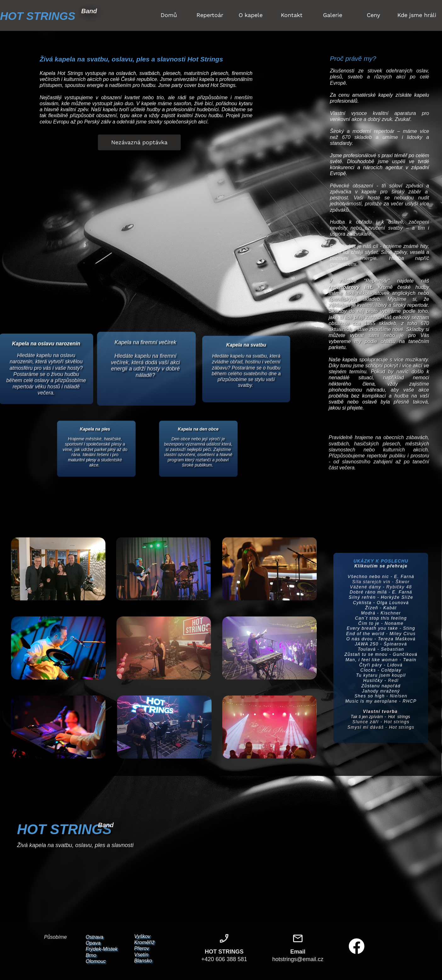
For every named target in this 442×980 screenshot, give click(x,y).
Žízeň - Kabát (381, 601)
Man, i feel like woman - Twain (381, 661)
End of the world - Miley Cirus (381, 631)
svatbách (150, 73)
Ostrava (94, 937)
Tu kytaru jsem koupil (381, 680)
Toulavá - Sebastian (381, 649)
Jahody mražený (381, 698)
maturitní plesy (80, 462)
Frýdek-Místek (102, 949)
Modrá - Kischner (381, 607)
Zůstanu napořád (381, 692)
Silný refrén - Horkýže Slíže (381, 589)
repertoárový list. (351, 287)
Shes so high (368, 704)
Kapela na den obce (198, 426)
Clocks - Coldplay (381, 674)
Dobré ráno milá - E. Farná (381, 583)
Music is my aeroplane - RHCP (381, 710)
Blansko (143, 961)
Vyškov (142, 936)
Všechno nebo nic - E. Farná (381, 565)
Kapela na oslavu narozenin (46, 348)
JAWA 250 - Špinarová (381, 643)
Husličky (372, 686)
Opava (93, 943)
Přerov (142, 948)
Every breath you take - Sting (381, 625)
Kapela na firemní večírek (145, 344)
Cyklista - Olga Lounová (381, 595)
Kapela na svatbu (246, 344)
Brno (91, 955)
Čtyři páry (369, 667)
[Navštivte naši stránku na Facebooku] (357, 946)
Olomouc (96, 961)
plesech (172, 73)
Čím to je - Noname (381, 619)
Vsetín (141, 955)
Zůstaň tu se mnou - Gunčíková (381, 655)
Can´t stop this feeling (381, 613)
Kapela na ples (95, 426)
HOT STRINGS (38, 16)
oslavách (126, 73)
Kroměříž (144, 942)
